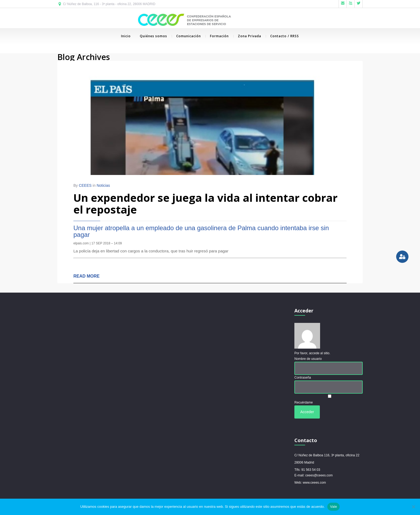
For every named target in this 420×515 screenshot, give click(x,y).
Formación (217, 36)
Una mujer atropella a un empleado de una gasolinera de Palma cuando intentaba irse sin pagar (201, 232)
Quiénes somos (153, 36)
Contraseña (303, 378)
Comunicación (186, 36)
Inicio (126, 36)
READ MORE (87, 276)
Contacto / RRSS (282, 36)
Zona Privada (247, 36)
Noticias (103, 186)
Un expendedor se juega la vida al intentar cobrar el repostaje (205, 204)
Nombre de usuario (308, 359)
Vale (333, 507)
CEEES (85, 186)
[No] (413, 507)
